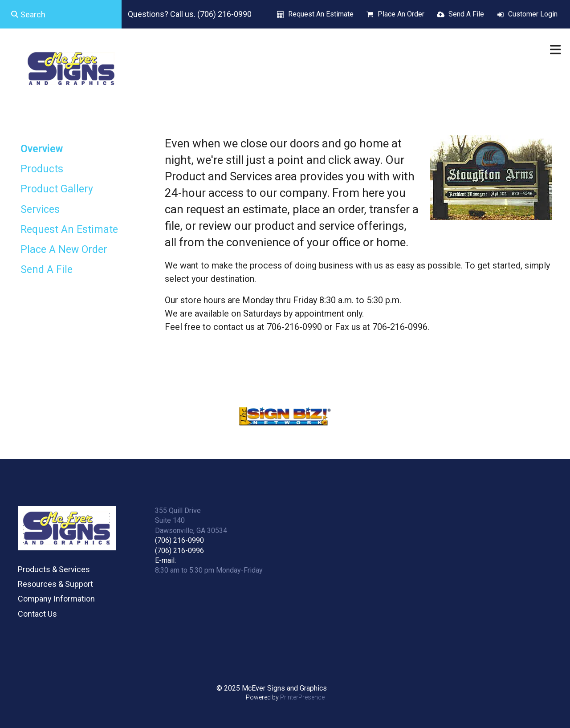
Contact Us (37, 614)
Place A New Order (64, 250)
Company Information (56, 599)
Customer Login (533, 14)
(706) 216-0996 (179, 551)
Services (40, 209)
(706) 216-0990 (179, 540)
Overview (42, 149)
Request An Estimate (321, 14)
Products (42, 169)
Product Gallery (57, 189)
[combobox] (61, 14)
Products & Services (54, 569)
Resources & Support (55, 584)
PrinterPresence (302, 697)
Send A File (466, 14)
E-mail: (165, 560)
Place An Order (401, 14)
